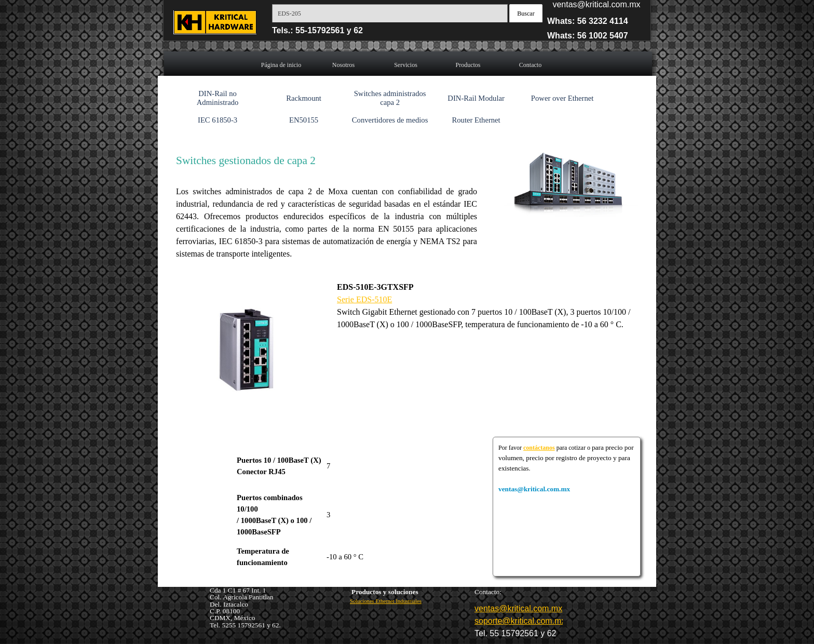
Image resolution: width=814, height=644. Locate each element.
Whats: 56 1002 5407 (588, 36)
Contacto (530, 65)
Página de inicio (281, 65)
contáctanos (539, 448)
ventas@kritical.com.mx (596, 4)
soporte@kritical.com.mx (520, 621)
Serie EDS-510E (364, 299)
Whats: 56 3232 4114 (588, 21)
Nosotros (343, 65)
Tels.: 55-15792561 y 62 (317, 30)
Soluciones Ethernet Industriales (386, 601)
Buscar (526, 14)
